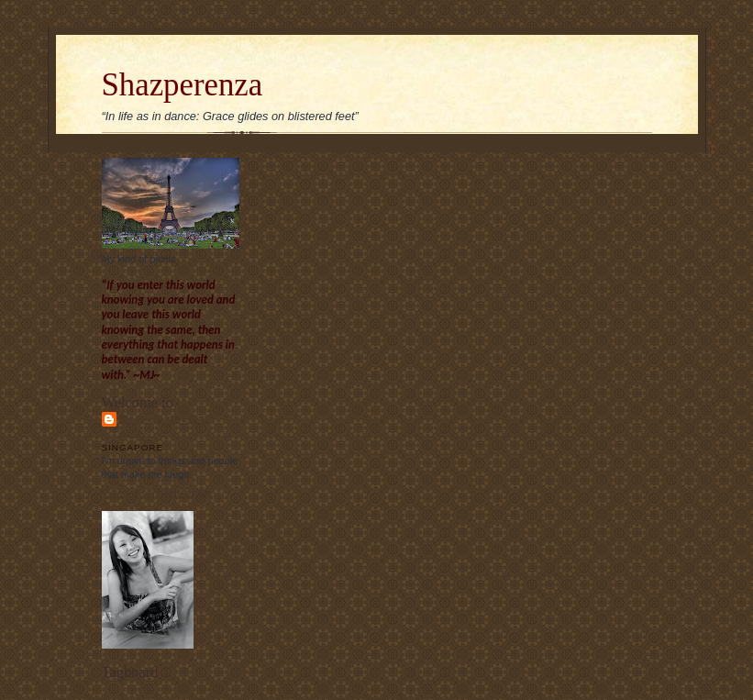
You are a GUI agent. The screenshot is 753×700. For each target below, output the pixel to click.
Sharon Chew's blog (164, 426)
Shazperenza (183, 85)
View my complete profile (157, 493)
